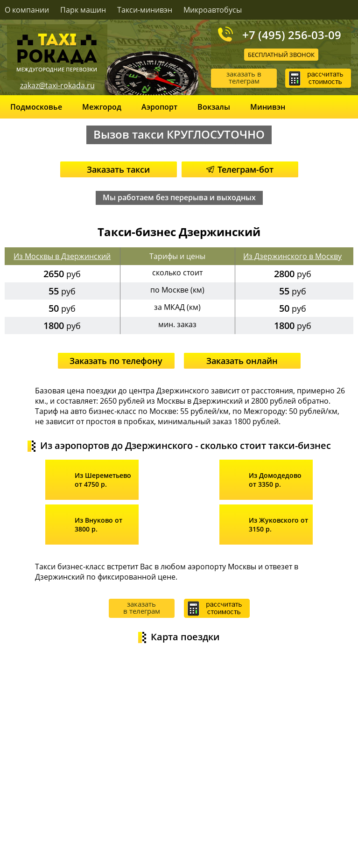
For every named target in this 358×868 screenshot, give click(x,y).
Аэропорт (159, 107)
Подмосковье (36, 107)
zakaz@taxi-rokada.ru (57, 85)
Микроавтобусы (213, 10)
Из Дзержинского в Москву (292, 256)
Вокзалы (214, 107)
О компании (27, 10)
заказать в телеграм (244, 77)
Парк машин (83, 10)
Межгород (102, 107)
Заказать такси (118, 169)
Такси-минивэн (145, 10)
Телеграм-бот (240, 169)
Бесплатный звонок (281, 55)
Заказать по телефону (116, 361)
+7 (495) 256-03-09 (292, 35)
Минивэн (268, 107)
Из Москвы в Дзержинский (62, 256)
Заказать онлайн (242, 361)
